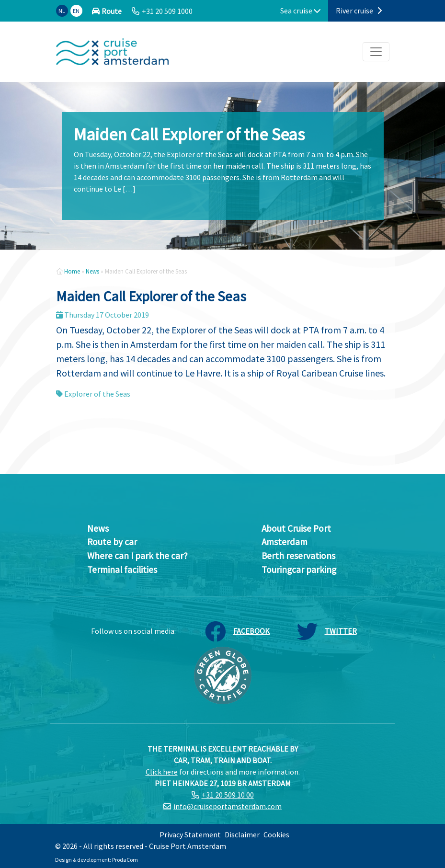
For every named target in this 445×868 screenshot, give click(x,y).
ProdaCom (125, 860)
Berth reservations (298, 556)
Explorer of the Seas (97, 394)
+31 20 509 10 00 (228, 795)
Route (112, 11)
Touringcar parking (299, 570)
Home (72, 271)
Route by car (112, 542)
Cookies (276, 834)
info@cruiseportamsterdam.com (228, 806)
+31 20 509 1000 (167, 11)
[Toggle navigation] (376, 52)
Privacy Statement (190, 834)
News (92, 271)
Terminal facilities (122, 570)
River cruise (359, 11)
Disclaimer (242, 834)
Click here (162, 772)
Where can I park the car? (137, 556)
